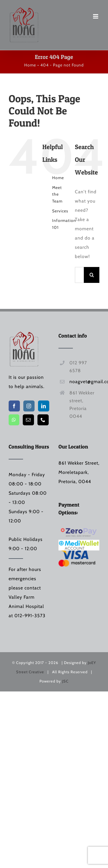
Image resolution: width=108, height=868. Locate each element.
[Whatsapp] (14, 420)
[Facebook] (14, 406)
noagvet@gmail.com (84, 382)
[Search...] (79, 275)
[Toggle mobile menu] (96, 16)
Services (60, 211)
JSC (65, 681)
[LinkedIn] (44, 406)
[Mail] (28, 420)
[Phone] (43, 420)
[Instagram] (29, 406)
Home (58, 178)
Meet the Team (57, 194)
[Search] (92, 275)
